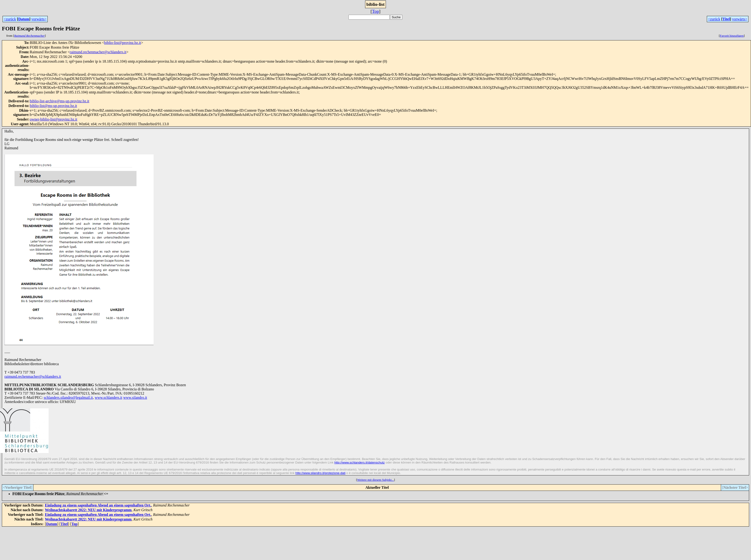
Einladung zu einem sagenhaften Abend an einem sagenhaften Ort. (98, 505)
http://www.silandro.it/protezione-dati (320, 473)
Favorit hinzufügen (732, 36)
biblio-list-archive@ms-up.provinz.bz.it (60, 101)
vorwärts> (39, 19)
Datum (24, 19)
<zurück (10, 19)
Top (376, 11)
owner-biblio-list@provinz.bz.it (54, 119)
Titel (726, 19)
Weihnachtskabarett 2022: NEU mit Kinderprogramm (88, 510)
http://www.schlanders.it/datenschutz (359, 462)
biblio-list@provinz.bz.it (122, 43)
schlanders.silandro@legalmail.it (68, 398)
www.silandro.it (135, 398)
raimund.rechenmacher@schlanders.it (98, 52)
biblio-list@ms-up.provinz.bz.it (54, 106)
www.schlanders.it (108, 398)
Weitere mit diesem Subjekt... (375, 480)
